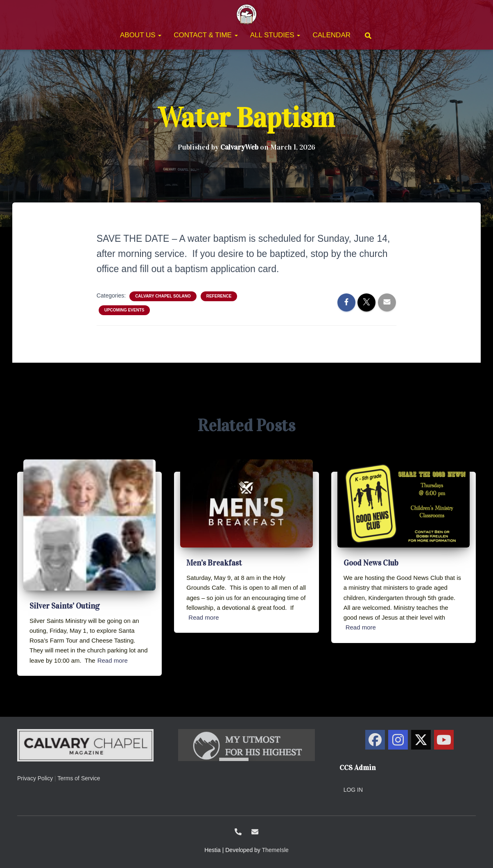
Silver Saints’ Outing (64, 606)
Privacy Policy (35, 778)
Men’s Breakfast (214, 563)
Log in (353, 790)
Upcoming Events (124, 310)
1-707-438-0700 (238, 832)
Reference (219, 296)
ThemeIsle (275, 850)
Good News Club (371, 563)
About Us (141, 35)
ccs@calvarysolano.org (255, 832)
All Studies (275, 35)
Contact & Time (206, 35)
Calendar (331, 35)
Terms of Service (79, 778)
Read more (113, 660)
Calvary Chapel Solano (163, 296)
